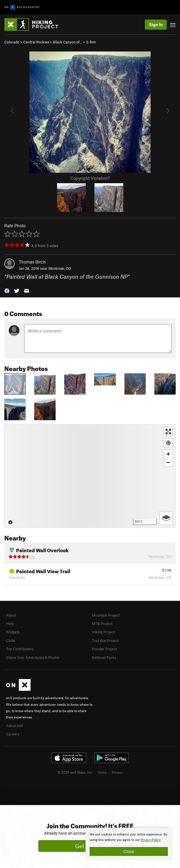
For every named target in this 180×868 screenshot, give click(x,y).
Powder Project (104, 649)
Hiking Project (103, 632)
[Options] (166, 518)
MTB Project (102, 624)
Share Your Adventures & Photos (33, 657)
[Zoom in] (168, 454)
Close (129, 851)
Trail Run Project (105, 641)
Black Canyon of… (68, 42)
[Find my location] (168, 443)
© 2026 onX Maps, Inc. (75, 772)
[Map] (90, 476)
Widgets (13, 632)
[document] (129, 844)
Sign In (156, 24)
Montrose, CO (60, 268)
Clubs (11, 641)
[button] (7, 290)
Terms (102, 772)
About (11, 615)
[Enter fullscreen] (168, 432)
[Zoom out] (168, 462)
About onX (15, 726)
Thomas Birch (32, 262)
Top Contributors (20, 649)
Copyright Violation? (90, 178)
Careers (13, 734)
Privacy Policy (150, 840)
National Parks (104, 657)
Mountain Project (106, 615)
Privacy (117, 772)
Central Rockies (36, 42)
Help (10, 624)
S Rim (91, 42)
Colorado (12, 42)
